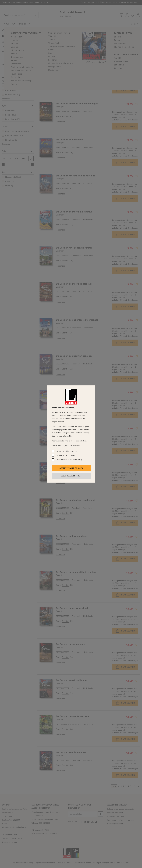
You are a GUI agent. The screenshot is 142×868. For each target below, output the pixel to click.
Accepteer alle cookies (71, 468)
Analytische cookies (66, 455)
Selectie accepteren (71, 476)
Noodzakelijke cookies (67, 451)
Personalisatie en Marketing (69, 460)
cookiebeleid (81, 441)
